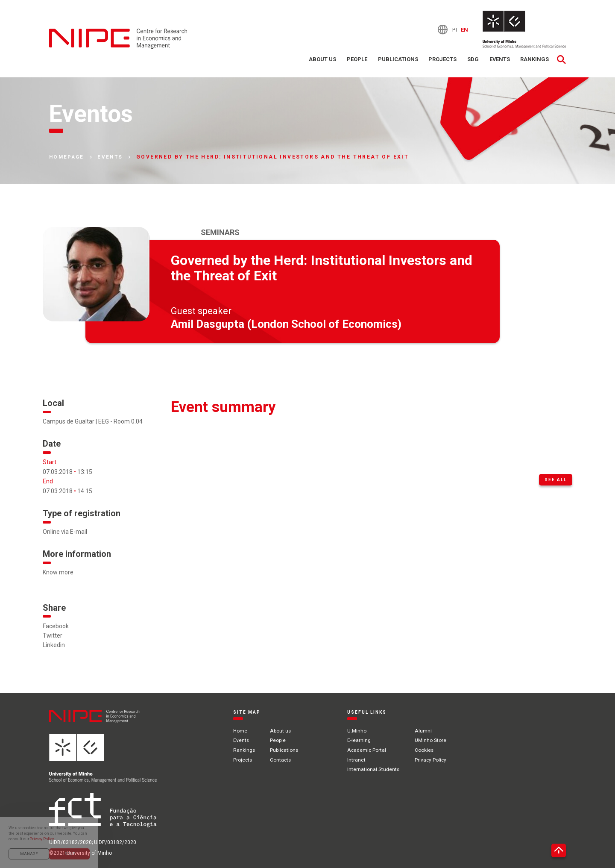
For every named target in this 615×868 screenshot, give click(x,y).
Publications (397, 60)
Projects (442, 60)
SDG (472, 60)
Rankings (534, 60)
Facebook (56, 626)
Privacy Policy (432, 759)
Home (240, 731)
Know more (58, 573)
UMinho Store (432, 741)
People (356, 60)
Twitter (53, 636)
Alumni (424, 731)
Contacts (281, 759)
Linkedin (54, 645)
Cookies (426, 750)
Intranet (358, 759)
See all (556, 480)
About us (321, 60)
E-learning (360, 741)
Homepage (68, 157)
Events (499, 60)
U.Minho (358, 731)
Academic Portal (368, 750)
